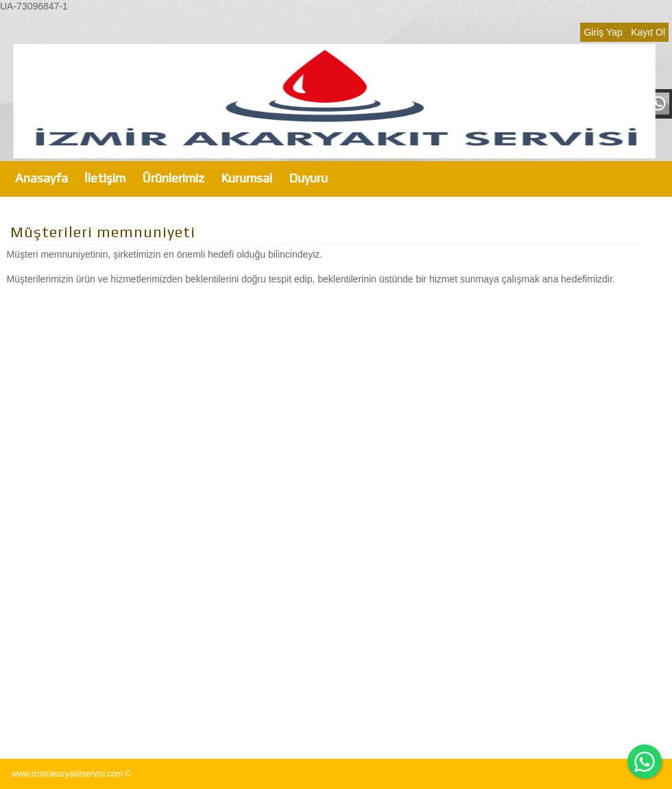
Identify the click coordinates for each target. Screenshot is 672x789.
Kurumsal (247, 178)
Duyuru (308, 178)
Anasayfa (41, 178)
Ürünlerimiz (173, 178)
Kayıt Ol (648, 32)
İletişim (105, 178)
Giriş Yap (603, 32)
